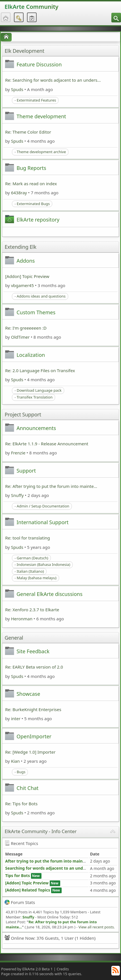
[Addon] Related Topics (28, 890)
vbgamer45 (22, 285)
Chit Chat (27, 788)
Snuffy (17, 495)
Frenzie (18, 453)
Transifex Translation (35, 397)
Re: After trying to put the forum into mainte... (51, 486)
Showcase (28, 694)
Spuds (17, 89)
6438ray (19, 193)
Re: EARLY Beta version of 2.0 (34, 667)
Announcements (36, 428)
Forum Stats (20, 902)
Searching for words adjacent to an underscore (51, 868)
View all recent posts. (97, 927)
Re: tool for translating (28, 538)
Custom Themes (36, 312)
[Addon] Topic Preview (27, 276)
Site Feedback (33, 651)
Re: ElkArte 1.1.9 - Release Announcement (47, 444)
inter (16, 718)
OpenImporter (34, 736)
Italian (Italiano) (30, 571)
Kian (15, 761)
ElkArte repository (38, 220)
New (36, 876)
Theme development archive (41, 152)
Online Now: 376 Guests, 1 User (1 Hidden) (50, 938)
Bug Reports (31, 168)
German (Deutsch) (33, 558)
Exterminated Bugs (33, 204)
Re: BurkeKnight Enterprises (33, 709)
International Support (42, 522)
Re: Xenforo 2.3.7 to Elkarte (32, 610)
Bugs (21, 772)
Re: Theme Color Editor (28, 132)
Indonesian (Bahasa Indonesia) (43, 564)
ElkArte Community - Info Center (40, 831)
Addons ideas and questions (41, 296)
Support (26, 471)
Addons (26, 261)
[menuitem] (116, 18)
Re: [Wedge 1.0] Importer (30, 752)
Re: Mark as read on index (31, 184)
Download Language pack (39, 390)
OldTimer (20, 337)
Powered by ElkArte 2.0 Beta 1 (27, 969)
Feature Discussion (39, 64)
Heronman (22, 619)
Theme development (41, 116)
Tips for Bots (17, 875)
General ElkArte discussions (49, 594)
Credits (63, 969)
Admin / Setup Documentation (43, 506)
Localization (31, 355)
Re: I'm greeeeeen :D (26, 328)
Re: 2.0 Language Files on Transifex (40, 370)
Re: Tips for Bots (21, 804)
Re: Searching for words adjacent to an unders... (53, 80)
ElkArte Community (31, 7)
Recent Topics (21, 843)
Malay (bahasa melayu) (37, 578)
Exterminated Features (36, 100)
